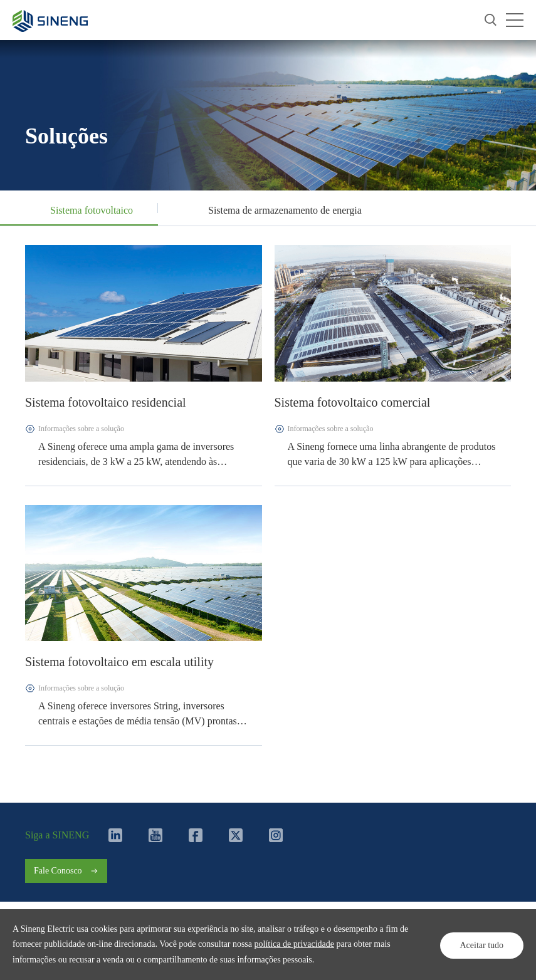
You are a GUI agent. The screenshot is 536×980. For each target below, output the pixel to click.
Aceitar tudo (480, 944)
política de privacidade (295, 944)
